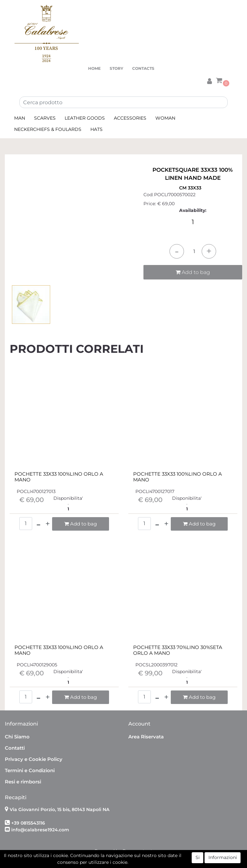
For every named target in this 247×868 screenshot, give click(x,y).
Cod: (148, 195)
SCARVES (45, 118)
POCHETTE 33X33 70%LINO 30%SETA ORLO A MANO (178, 650)
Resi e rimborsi (23, 782)
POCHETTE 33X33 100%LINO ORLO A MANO (59, 477)
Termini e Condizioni (30, 770)
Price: (150, 204)
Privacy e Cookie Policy (34, 759)
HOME (94, 68)
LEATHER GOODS (85, 118)
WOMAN (165, 118)
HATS (96, 129)
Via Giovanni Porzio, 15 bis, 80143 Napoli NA (59, 809)
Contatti (15, 748)
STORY (116, 68)
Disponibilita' (68, 498)
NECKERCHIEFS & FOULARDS (48, 129)
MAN (20, 118)
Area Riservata (146, 737)
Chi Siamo (17, 737)
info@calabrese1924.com (40, 830)
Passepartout (137, 851)
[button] (209, 80)
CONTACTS (143, 68)
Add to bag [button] (193, 272)
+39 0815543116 (28, 823)
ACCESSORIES (130, 118)
